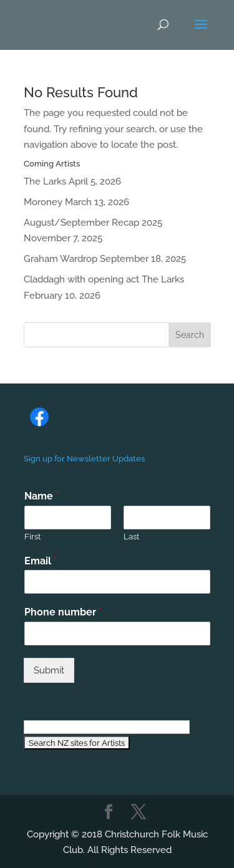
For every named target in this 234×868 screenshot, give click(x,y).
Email (41, 561)
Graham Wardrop (61, 259)
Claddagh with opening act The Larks (104, 279)
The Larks (45, 181)
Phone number (63, 612)
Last (131, 537)
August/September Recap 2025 (93, 223)
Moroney (43, 202)
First (32, 537)
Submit (49, 670)
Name (41, 496)
